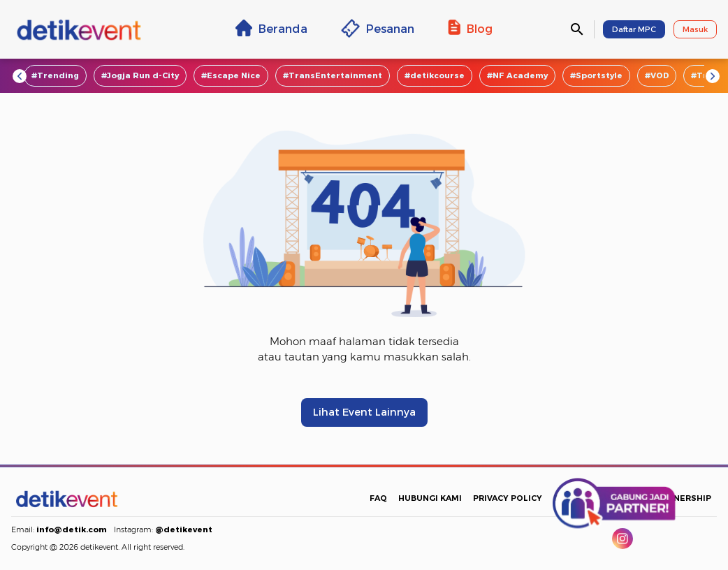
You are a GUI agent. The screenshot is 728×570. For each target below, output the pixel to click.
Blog (470, 28)
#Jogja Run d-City (140, 75)
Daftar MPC (634, 29)
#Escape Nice (231, 75)
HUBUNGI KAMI (430, 498)
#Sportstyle (596, 75)
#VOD (657, 75)
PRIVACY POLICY (508, 498)
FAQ (378, 498)
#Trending (55, 75)
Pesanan (378, 28)
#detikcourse (435, 75)
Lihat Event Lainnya (364, 412)
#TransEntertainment (333, 75)
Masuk (695, 29)
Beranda (271, 28)
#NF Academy (517, 75)
